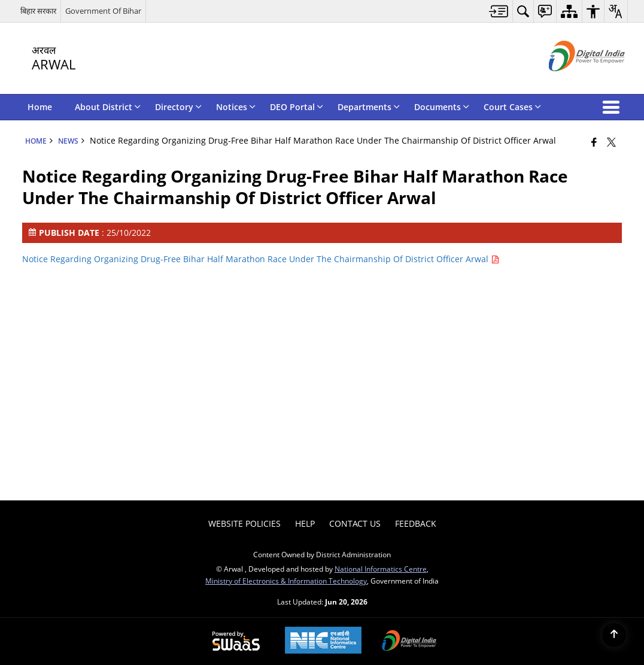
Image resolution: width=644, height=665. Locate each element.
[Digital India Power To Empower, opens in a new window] (409, 642)
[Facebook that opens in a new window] (594, 142)
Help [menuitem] (305, 523)
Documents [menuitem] (442, 107)
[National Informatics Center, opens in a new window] (323, 641)
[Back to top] (614, 635)
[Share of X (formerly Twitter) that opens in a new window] (611, 142)
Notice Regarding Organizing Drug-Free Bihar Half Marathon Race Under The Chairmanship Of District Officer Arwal (261, 259)
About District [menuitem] (108, 107)
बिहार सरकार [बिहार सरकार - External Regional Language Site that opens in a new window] (38, 11)
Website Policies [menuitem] (244, 523)
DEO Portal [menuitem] (297, 107)
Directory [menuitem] (178, 107)
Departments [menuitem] (369, 107)
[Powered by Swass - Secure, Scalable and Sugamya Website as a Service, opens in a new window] (236, 642)
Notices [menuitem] (236, 107)
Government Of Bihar (103, 11)
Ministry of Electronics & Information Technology (286, 581)
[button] (613, 107)
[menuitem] (499, 11)
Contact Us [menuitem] (355, 523)
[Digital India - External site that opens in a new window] (572, 81)
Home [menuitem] (40, 107)
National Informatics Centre (381, 569)
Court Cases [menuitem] (512, 107)
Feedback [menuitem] (416, 523)
